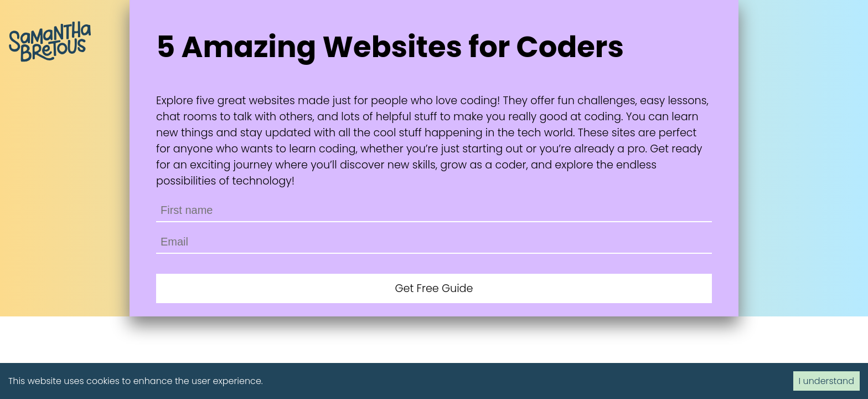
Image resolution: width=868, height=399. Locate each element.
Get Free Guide (434, 288)
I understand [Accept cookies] (826, 381)
